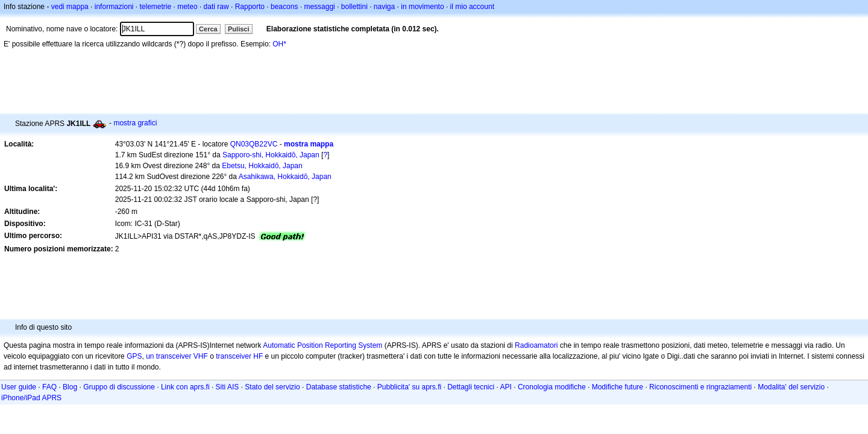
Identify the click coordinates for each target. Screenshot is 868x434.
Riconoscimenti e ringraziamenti (700, 387)
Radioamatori (536, 345)
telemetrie (156, 7)
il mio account (472, 7)
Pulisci (238, 29)
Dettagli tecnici (471, 387)
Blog (70, 387)
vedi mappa (70, 7)
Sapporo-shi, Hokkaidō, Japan (271, 155)
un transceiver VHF (177, 356)
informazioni (114, 7)
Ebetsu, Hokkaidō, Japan (262, 166)
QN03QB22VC (254, 144)
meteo (187, 7)
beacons (284, 7)
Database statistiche (339, 387)
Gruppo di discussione (119, 387)
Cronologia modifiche (552, 387)
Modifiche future (618, 387)
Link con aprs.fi (185, 387)
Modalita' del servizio (791, 387)
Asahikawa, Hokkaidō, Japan (285, 177)
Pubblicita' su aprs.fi (409, 387)
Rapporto (250, 7)
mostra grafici (135, 123)
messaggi (319, 7)
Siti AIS (228, 387)
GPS (134, 356)
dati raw (216, 7)
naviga (384, 7)
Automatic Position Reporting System (322, 345)
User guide (19, 387)
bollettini (354, 7)
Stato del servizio (272, 387)
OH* (279, 44)
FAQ (49, 387)
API (506, 387)
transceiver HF (239, 356)
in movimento (422, 7)
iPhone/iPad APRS (31, 398)
